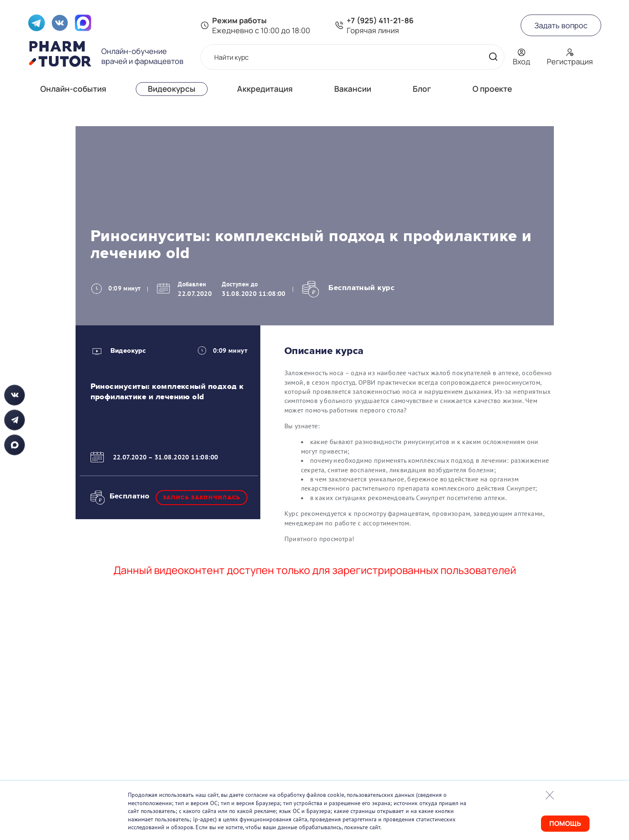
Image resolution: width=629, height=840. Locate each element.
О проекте (492, 89)
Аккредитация (265, 89)
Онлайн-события (73, 89)
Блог (422, 89)
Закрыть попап (550, 795)
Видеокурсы (172, 89)
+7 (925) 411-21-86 (380, 20)
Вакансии (353, 89)
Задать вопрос (561, 25)
